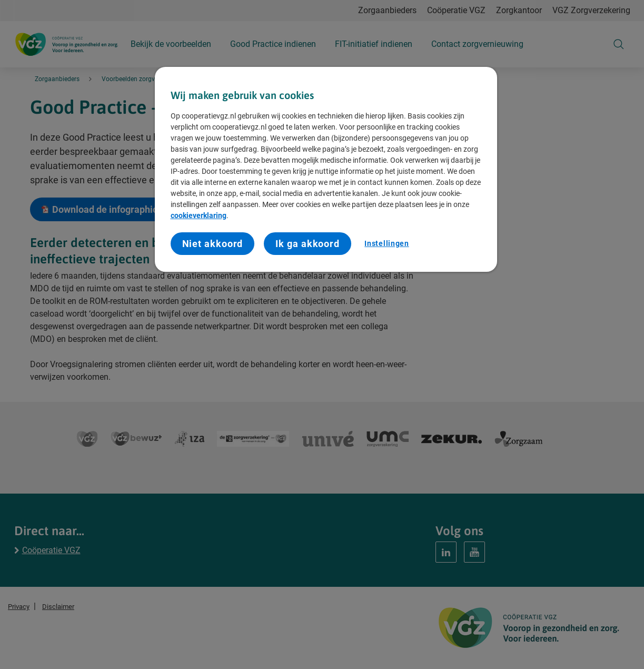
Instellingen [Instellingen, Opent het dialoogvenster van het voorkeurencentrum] (387, 243)
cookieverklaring (199, 215)
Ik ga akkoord (308, 244)
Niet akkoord (213, 244)
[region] (326, 169)
